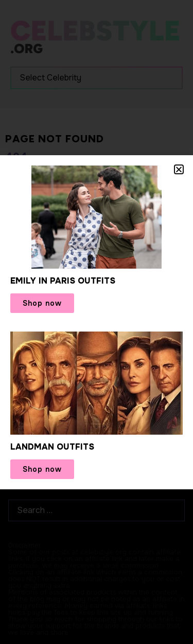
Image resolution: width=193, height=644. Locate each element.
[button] (179, 169)
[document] (97, 322)
